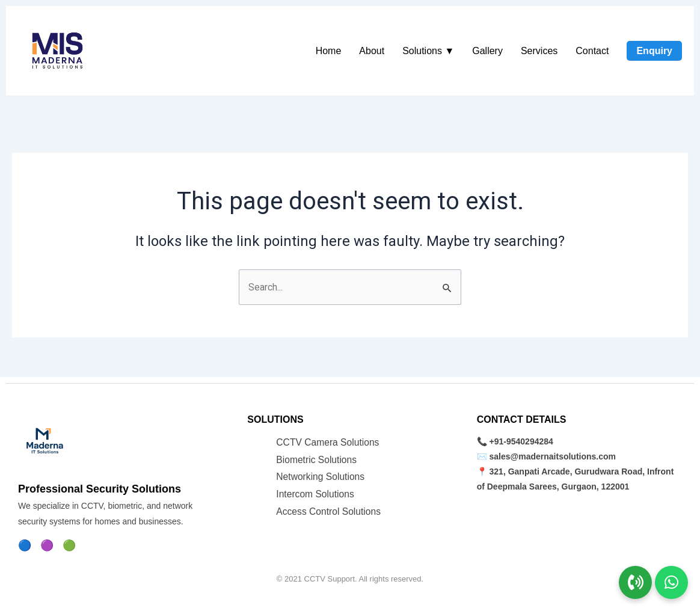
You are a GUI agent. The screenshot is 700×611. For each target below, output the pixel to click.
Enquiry (654, 51)
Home (329, 51)
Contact (592, 51)
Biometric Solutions (317, 459)
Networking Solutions (321, 477)
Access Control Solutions (330, 511)
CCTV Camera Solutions (329, 442)
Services (539, 51)
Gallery (487, 51)
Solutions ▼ (428, 51)
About (372, 51)
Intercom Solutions (316, 494)
